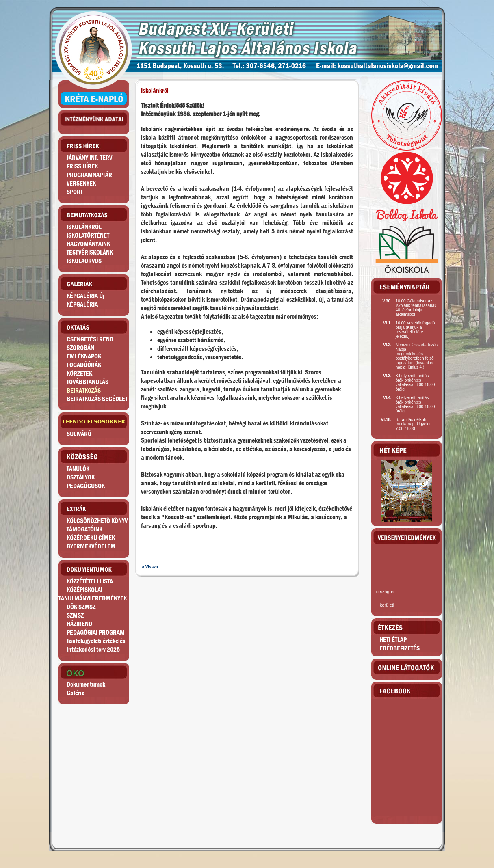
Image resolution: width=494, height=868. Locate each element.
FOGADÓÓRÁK (84, 365)
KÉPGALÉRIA (82, 304)
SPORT (75, 192)
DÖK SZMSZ (81, 607)
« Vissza (150, 567)
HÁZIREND (79, 624)
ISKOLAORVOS (84, 261)
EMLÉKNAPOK (84, 356)
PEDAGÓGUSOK (86, 486)
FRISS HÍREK (82, 166)
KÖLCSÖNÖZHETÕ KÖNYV (97, 521)
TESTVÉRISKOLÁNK (90, 252)
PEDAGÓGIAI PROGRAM (96, 632)
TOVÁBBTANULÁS (88, 382)
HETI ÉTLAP (393, 640)
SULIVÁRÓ (79, 434)
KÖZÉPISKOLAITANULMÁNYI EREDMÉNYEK (93, 594)
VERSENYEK (81, 183)
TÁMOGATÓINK (84, 529)
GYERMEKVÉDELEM (91, 546)
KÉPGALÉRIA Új (86, 296)
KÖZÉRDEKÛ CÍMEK (91, 538)
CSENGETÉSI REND (90, 339)
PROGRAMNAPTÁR (89, 175)
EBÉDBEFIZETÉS (400, 648)
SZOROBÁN (80, 348)
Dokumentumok (86, 684)
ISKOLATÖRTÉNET (88, 235)
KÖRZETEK (79, 373)
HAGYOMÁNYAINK (88, 244)
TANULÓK (78, 469)
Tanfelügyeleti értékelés (96, 641)
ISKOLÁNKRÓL (84, 227)
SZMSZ (75, 615)
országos (385, 592)
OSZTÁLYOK (81, 477)
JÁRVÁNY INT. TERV (89, 158)
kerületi (387, 605)
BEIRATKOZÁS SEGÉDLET (97, 399)
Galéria (76, 693)
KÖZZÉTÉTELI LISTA (90, 581)
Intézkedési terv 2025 (93, 649)
